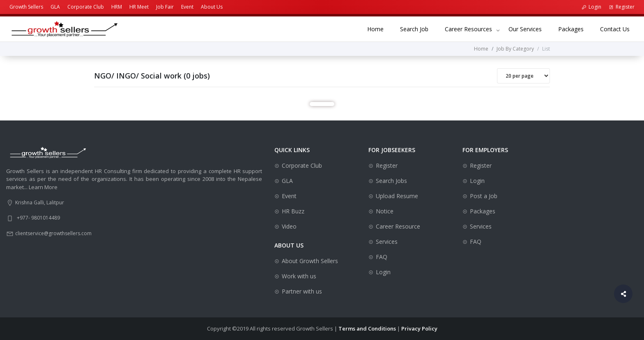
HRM (117, 7)
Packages (575, 29)
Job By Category (515, 49)
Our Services (529, 29)
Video (289, 226)
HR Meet (139, 7)
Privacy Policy (419, 328)
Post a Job (484, 196)
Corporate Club (86, 7)
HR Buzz (293, 211)
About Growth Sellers (310, 261)
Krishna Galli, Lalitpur (40, 202)
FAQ (382, 257)
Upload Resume (397, 196)
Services (387, 242)
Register (622, 7)
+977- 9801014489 (38, 218)
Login (591, 7)
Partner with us (302, 291)
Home (379, 29)
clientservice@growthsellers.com (53, 233)
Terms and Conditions (367, 328)
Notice (385, 211)
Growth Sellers (26, 7)
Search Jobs (391, 181)
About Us (212, 7)
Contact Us (619, 29)
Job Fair (165, 7)
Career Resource (398, 226)
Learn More (43, 187)
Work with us (299, 276)
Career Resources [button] (468, 29)
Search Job (418, 29)
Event (187, 7)
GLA (55, 7)
